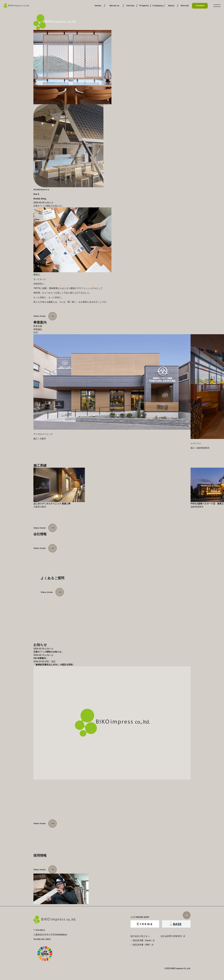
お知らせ (171, 6)
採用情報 (185, 6)
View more (39, 316)
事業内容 (130, 6)
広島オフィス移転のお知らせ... (48, 206)
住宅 (36, 333)
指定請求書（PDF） (142, 945)
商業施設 (38, 329)
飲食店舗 (38, 326)
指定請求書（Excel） (143, 940)
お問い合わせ (200, 6)
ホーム (98, 6)
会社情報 (158, 6)
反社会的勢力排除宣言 (171, 936)
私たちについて (114, 6)
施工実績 (144, 6)
